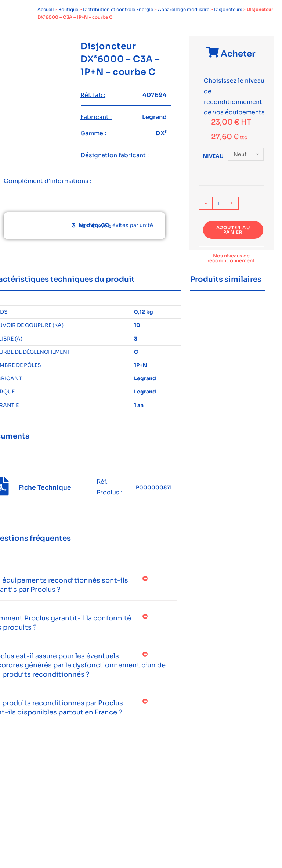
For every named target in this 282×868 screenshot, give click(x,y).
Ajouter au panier (233, 230)
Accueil (46, 9)
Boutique (68, 9)
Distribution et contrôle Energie (118, 9)
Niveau (213, 156)
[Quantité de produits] (219, 203)
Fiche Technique (45, 488)
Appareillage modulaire (184, 9)
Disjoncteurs (228, 9)
